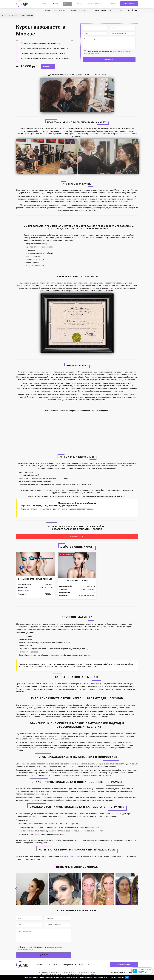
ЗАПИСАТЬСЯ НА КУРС (77, 537)
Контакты (112, 4)
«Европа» (69, 857)
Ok (127, 978)
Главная (45, 4)
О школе (56, 4)
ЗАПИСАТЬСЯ (100, 75)
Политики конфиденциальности (48, 973)
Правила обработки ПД (87, 973)
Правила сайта (69, 973)
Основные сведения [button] (95, 4)
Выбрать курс (48, 66)
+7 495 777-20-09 (59, 10)
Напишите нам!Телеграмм (145, 971)
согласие (118, 55)
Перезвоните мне (129, 4)
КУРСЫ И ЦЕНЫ (85, 75)
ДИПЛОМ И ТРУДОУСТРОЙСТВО (61, 75)
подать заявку (109, 63)
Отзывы (79, 4)
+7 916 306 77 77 (85, 10)
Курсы (67, 4)
